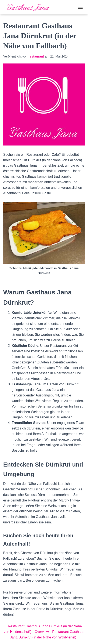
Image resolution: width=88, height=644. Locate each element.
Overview (42, 632)
